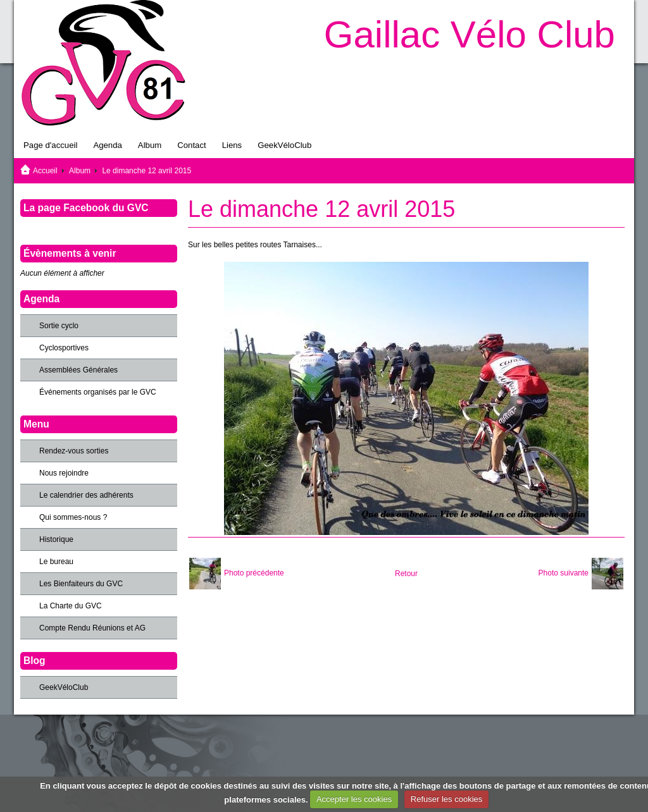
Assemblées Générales (78, 370)
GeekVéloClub (284, 145)
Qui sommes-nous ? (73, 517)
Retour (406, 574)
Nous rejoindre (64, 473)
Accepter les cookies (354, 799)
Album (150, 145)
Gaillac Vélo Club (470, 34)
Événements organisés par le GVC (98, 392)
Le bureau (56, 562)
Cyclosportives (64, 348)
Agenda (107, 145)
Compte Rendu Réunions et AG (92, 628)
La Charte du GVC (71, 606)
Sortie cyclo (59, 326)
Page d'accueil (50, 145)
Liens (232, 145)
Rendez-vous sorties (74, 451)
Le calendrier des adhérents (86, 495)
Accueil (45, 171)
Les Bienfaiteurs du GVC (81, 584)
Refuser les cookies (446, 799)
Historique (56, 539)
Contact (191, 145)
